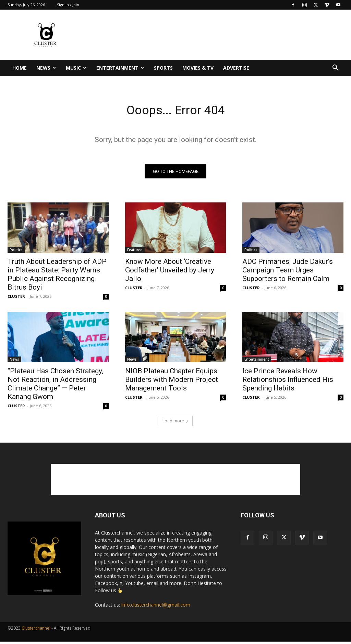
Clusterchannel (36, 630)
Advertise (236, 68)
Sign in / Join (68, 5)
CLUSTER (16, 298)
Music (76, 68)
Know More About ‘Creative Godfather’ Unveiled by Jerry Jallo (170, 272)
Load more (176, 423)
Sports (163, 68)
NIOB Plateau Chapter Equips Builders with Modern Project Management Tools (172, 382)
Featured (135, 252)
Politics (16, 252)
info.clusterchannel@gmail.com (156, 607)
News (46, 68)
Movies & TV (198, 68)
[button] (335, 68)
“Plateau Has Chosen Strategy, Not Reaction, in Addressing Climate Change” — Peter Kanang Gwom (55, 386)
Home (20, 68)
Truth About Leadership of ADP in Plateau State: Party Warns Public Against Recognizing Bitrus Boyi (57, 276)
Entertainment (120, 68)
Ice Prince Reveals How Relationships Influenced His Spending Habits (288, 382)
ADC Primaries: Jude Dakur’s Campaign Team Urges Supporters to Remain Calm (288, 272)
